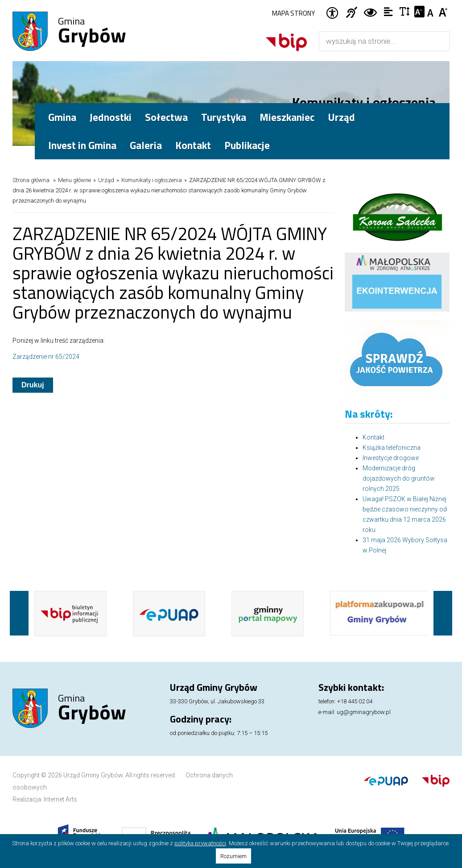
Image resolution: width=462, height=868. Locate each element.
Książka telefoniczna (392, 448)
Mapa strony (293, 13)
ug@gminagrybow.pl (364, 712)
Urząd (106, 180)
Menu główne (74, 180)
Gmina (92, 32)
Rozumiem (233, 856)
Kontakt (193, 145)
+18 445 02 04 (355, 701)
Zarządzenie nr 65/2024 (46, 357)
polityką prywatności (200, 843)
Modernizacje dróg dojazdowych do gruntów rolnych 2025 (399, 478)
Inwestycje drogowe (391, 458)
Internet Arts (60, 799)
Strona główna (31, 180)
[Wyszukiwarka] (375, 41)
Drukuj (33, 385)
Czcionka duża (443, 12)
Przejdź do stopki (231, 0)
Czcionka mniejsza (419, 12)
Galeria (146, 145)
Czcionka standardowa (431, 12)
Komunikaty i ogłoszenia (152, 180)
